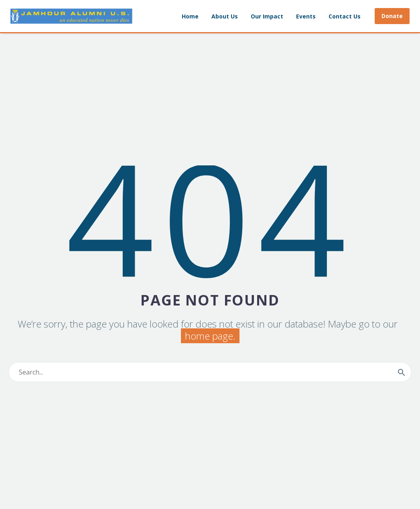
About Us (225, 16)
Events (306, 16)
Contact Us (345, 16)
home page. (210, 336)
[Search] (210, 372)
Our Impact (267, 16)
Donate (392, 16)
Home (190, 16)
